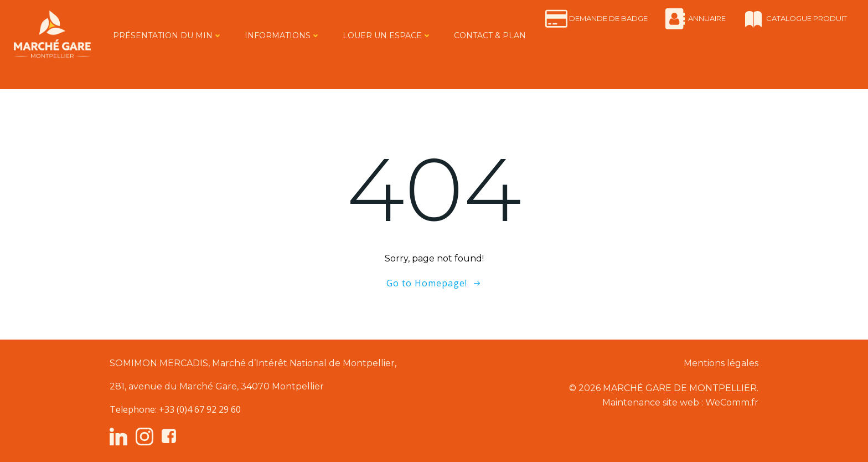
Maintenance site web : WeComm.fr (680, 402)
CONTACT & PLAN (490, 35)
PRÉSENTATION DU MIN (168, 35)
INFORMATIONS (283, 35)
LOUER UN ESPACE (387, 35)
